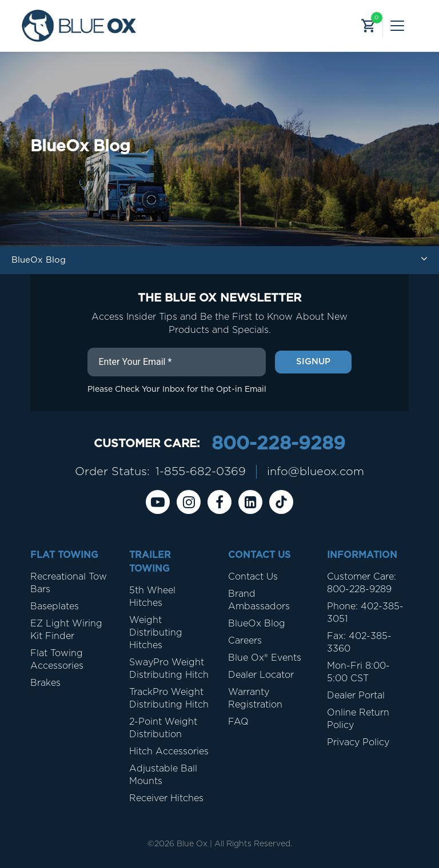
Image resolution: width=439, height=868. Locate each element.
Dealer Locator (261, 675)
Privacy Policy (358, 742)
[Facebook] (219, 502)
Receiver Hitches (166, 798)
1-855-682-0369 (201, 472)
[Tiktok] (281, 502)
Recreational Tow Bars (69, 583)
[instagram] (189, 502)
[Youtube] (158, 502)
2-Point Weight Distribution (163, 728)
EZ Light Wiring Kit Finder (66, 630)
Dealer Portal (356, 696)
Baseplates (55, 606)
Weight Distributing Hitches (156, 633)
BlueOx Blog (257, 624)
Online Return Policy (358, 719)
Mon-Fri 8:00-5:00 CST (358, 672)
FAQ (238, 722)
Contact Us (253, 577)
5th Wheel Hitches (152, 597)
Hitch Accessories (169, 752)
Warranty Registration (255, 698)
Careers (245, 641)
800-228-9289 (278, 444)
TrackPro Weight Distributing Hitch (169, 698)
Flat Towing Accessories (57, 660)
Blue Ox (192, 844)
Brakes (45, 683)
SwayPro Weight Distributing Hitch (169, 669)
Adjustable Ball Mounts (163, 775)
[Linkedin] (250, 502)
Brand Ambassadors (259, 600)
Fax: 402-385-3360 (359, 642)
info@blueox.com (316, 472)
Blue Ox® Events (265, 658)
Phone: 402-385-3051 (365, 613)
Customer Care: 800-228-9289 (362, 583)
